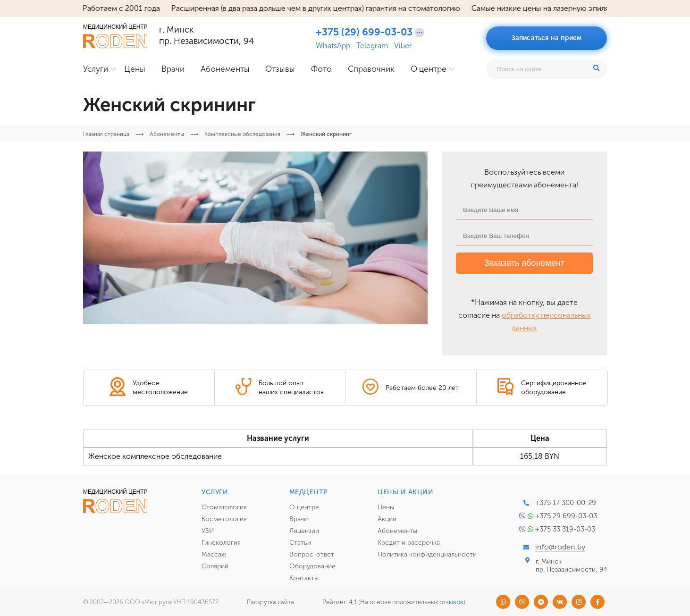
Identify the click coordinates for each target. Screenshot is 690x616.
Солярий (215, 566)
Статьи (300, 543)
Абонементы (225, 69)
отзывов (451, 602)
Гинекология (221, 543)
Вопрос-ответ (312, 554)
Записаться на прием (547, 38)
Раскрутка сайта (270, 602)
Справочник (371, 69)
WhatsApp (333, 46)
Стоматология (224, 507)
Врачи (173, 69)
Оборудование (312, 566)
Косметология (224, 519)
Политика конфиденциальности (427, 554)
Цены (135, 69)
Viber (403, 46)
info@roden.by (560, 547)
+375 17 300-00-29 (566, 503)
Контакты (304, 578)
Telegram (372, 46)
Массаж (214, 554)
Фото (321, 69)
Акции (387, 519)
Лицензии (304, 531)
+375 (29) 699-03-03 (364, 32)
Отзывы (280, 69)
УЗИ (208, 531)
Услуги (96, 69)
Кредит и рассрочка (409, 543)
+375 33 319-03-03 (565, 529)
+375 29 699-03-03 (566, 516)
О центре (429, 69)
